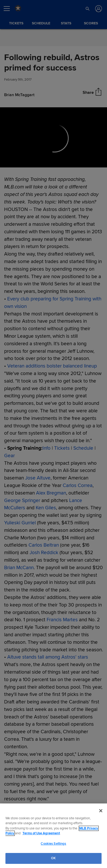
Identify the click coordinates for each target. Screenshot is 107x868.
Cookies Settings (53, 844)
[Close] (101, 811)
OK (53, 858)
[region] (53, 836)
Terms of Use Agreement (41, 833)
